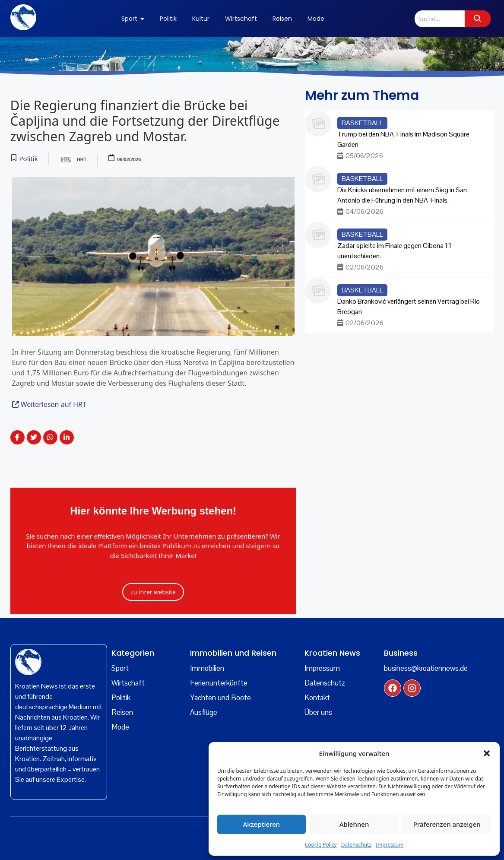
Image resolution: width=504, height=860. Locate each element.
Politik (121, 698)
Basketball (362, 123)
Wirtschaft (128, 683)
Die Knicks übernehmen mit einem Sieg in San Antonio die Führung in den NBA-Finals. (402, 195)
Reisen (122, 712)
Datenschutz (356, 845)
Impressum (390, 845)
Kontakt (317, 698)
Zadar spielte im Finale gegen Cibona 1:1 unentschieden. (394, 251)
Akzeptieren (261, 824)
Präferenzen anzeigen (447, 824)
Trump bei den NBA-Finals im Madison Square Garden (403, 139)
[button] (487, 753)
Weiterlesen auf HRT (49, 404)
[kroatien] (28, 662)
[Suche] (440, 19)
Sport (120, 668)
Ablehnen (354, 824)
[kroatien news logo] (23, 17)
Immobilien (207, 668)
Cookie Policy (321, 845)
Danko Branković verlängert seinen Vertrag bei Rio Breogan (409, 306)
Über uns (318, 712)
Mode (120, 727)
